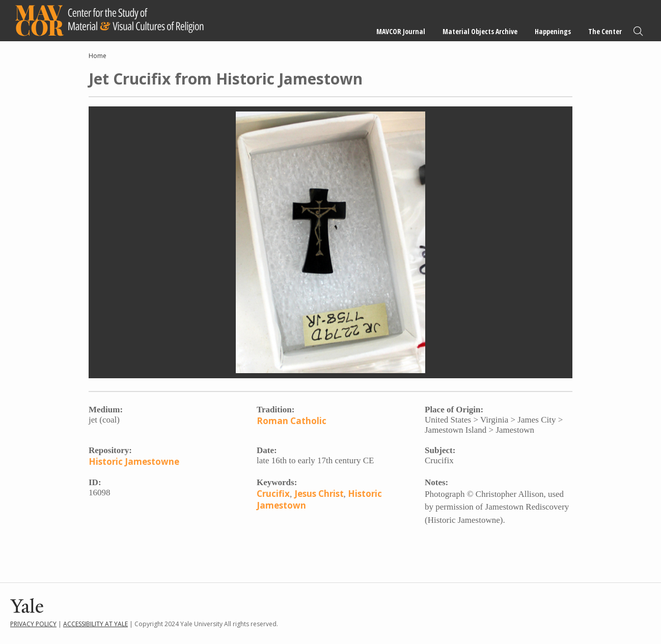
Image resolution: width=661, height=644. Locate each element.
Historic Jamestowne (134, 461)
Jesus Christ (319, 494)
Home (98, 56)
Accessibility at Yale (95, 624)
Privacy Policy (33, 624)
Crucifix (273, 494)
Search (638, 31)
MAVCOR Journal (401, 31)
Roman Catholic (292, 421)
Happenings (553, 31)
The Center (605, 31)
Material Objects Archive (480, 31)
